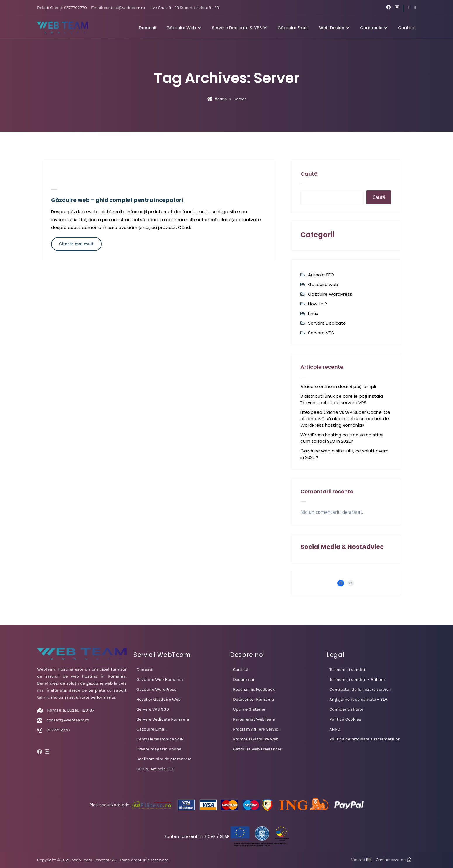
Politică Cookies (345, 719)
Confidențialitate (346, 709)
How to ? (318, 304)
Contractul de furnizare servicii (360, 689)
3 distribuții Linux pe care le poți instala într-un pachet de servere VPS (342, 399)
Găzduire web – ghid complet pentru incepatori (117, 200)
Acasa (217, 99)
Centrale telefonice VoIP (160, 739)
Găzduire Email (293, 28)
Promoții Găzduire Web (256, 739)
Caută (309, 174)
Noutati (358, 860)
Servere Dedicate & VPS (239, 28)
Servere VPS (321, 333)
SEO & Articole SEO (156, 769)
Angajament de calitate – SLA (358, 699)
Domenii (147, 28)
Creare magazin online (159, 749)
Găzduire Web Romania (160, 679)
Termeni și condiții (348, 669)
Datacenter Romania (253, 699)
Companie (374, 28)
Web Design (334, 28)
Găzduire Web (184, 28)
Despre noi (244, 679)
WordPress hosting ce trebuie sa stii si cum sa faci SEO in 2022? (342, 438)
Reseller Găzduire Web (159, 699)
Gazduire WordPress (330, 294)
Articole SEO (321, 275)
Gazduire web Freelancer (257, 749)
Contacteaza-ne (391, 860)
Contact (407, 28)
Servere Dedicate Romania (163, 719)
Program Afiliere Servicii (257, 729)
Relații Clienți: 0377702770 (62, 8)
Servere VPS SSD (153, 709)
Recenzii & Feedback (254, 689)
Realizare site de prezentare (164, 759)
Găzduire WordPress (157, 689)
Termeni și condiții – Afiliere (357, 679)
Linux (313, 313)
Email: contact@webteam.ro (118, 8)
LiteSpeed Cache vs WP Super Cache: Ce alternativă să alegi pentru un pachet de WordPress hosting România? (345, 419)
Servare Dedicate (327, 323)
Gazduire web (323, 284)
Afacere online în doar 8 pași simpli (338, 386)
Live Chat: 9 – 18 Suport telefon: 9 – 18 (184, 8)
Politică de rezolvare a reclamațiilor (364, 739)
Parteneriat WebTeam (254, 719)
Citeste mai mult (76, 244)
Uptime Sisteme (249, 709)
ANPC (335, 729)
